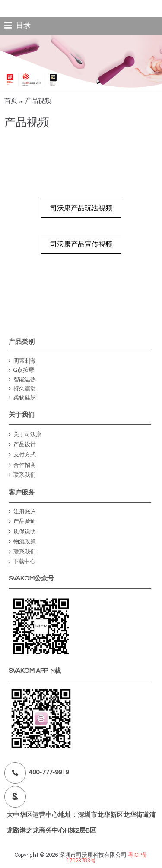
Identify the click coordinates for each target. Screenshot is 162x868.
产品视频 (38, 101)
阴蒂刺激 (22, 361)
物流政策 (22, 542)
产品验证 (22, 521)
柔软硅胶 (22, 398)
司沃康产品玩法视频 (81, 208)
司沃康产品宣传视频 (81, 244)
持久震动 (22, 389)
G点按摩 (21, 370)
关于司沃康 (25, 435)
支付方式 (22, 455)
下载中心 (22, 562)
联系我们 (22, 475)
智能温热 (22, 380)
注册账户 (22, 512)
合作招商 (22, 465)
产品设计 (22, 445)
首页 (11, 101)
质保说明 (22, 532)
